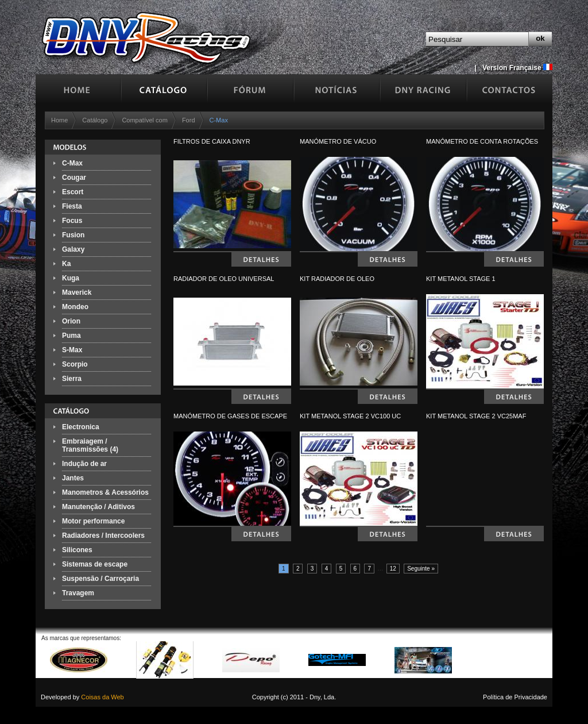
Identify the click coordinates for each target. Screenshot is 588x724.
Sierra (72, 379)
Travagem (78, 593)
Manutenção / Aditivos (98, 507)
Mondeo (75, 307)
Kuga (71, 278)
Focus (72, 221)
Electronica (81, 427)
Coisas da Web (102, 697)
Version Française (517, 68)
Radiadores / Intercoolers (103, 536)
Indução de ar (84, 464)
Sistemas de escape (95, 564)
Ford (189, 120)
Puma (71, 336)
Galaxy (73, 249)
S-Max (72, 350)
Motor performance (93, 521)
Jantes (73, 478)
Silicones (77, 550)
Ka (66, 264)
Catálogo (95, 120)
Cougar (74, 178)
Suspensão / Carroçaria (100, 579)
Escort (73, 192)
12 (393, 569)
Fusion (73, 235)
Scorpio (75, 364)
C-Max (72, 163)
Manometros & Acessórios (105, 492)
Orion (71, 321)
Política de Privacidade (515, 697)
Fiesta (72, 206)
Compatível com (144, 120)
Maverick (77, 292)
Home (59, 120)
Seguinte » (421, 569)
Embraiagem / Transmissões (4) (90, 445)
